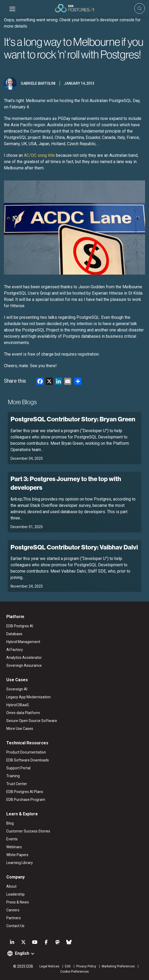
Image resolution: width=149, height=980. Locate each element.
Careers (13, 910)
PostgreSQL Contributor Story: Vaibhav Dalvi (74, 547)
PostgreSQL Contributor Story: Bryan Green (73, 419)
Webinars (14, 847)
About (11, 886)
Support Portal (18, 768)
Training (13, 776)
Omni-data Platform (23, 713)
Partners (14, 918)
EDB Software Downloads (28, 760)
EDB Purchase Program (26, 800)
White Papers (17, 855)
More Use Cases (20, 729)
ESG (68, 966)
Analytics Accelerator (24, 658)
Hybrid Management (23, 642)
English (22, 953)
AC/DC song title (39, 155)
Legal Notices (49, 966)
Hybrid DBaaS (18, 705)
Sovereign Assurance (24, 665)
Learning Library (20, 863)
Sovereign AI (17, 689)
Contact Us (15, 926)
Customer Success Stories (28, 831)
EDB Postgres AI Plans (25, 792)
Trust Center (17, 784)
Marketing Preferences (118, 966)
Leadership (16, 894)
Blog (10, 823)
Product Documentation (26, 752)
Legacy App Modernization (29, 697)
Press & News (18, 902)
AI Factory (15, 650)
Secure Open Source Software (32, 721)
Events (12, 839)
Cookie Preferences (74, 972)
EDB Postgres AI (20, 626)
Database (14, 634)
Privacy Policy (86, 966)
